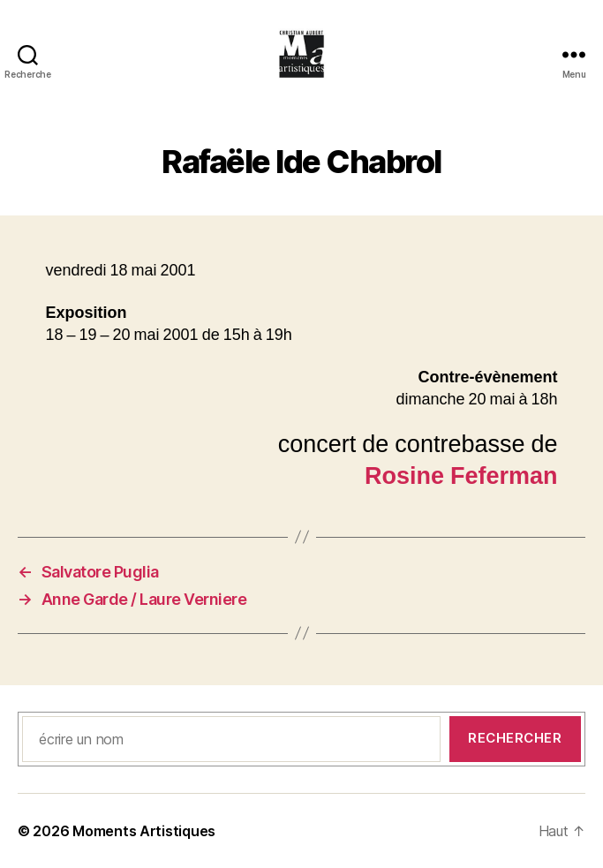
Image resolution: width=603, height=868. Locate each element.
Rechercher (515, 738)
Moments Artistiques (144, 831)
